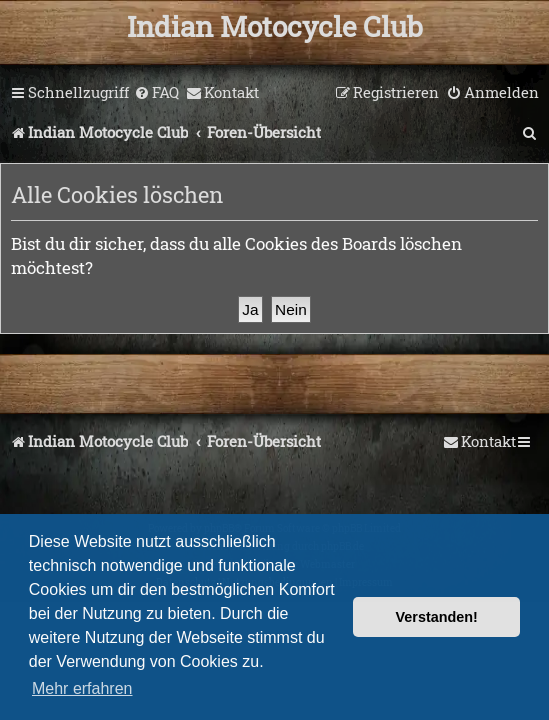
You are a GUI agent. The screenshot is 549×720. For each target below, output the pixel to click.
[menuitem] (156, 93)
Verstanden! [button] (437, 617)
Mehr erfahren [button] (82, 688)
